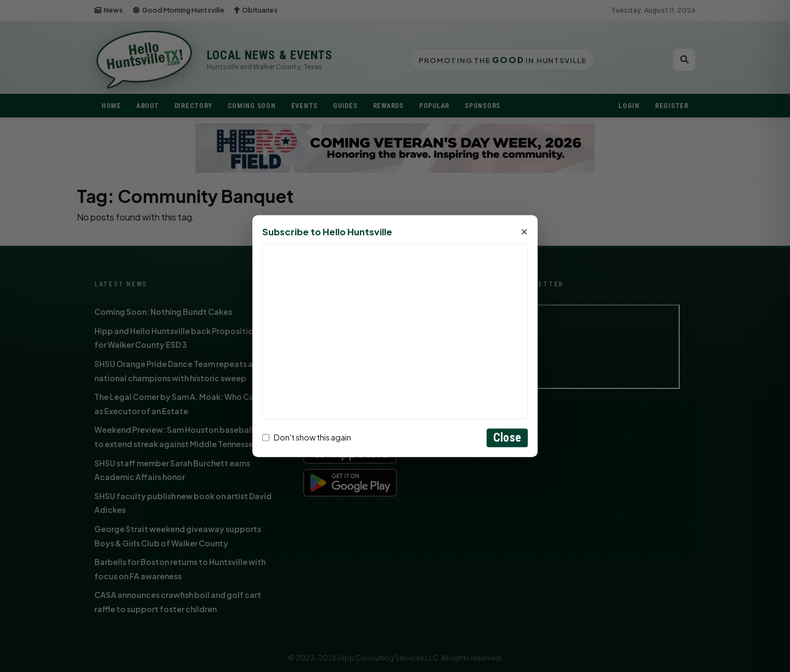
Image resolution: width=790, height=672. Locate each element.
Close (507, 437)
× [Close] (524, 232)
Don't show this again (307, 438)
